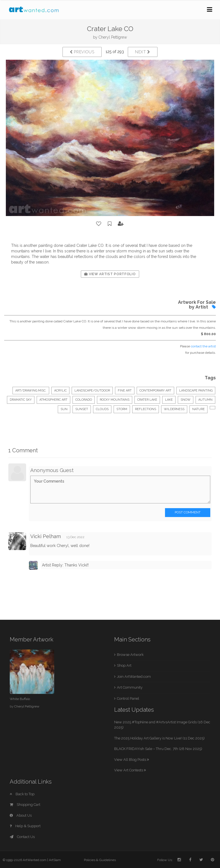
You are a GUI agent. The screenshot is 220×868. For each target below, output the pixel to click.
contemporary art (155, 391)
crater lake (147, 400)
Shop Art (124, 665)
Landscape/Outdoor (92, 391)
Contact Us (22, 837)
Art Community (130, 687)
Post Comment (188, 512)
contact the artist (203, 346)
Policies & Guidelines (100, 860)
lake (169, 400)
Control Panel (128, 698)
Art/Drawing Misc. (31, 391)
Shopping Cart (25, 805)
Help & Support (25, 826)
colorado (84, 400)
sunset (82, 409)
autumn (205, 400)
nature (198, 409)
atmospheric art (53, 400)
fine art (125, 391)
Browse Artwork (130, 655)
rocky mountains (115, 400)
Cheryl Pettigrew (113, 37)
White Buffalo (20, 699)
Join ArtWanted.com (134, 677)
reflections (146, 409)
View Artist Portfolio (110, 274)
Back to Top (22, 794)
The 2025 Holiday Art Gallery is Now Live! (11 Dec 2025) (159, 738)
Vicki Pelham (46, 536)
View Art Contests (130, 770)
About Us (21, 815)
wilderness (174, 409)
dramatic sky (21, 400)
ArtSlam (55, 860)
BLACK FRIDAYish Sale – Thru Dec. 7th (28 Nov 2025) (158, 749)
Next (143, 52)
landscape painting (196, 391)
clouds (102, 409)
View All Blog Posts (132, 760)
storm (122, 409)
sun (64, 409)
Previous (82, 52)
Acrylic (60, 391)
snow (186, 400)
